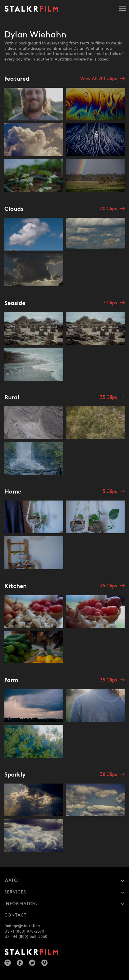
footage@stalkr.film (22, 926)
